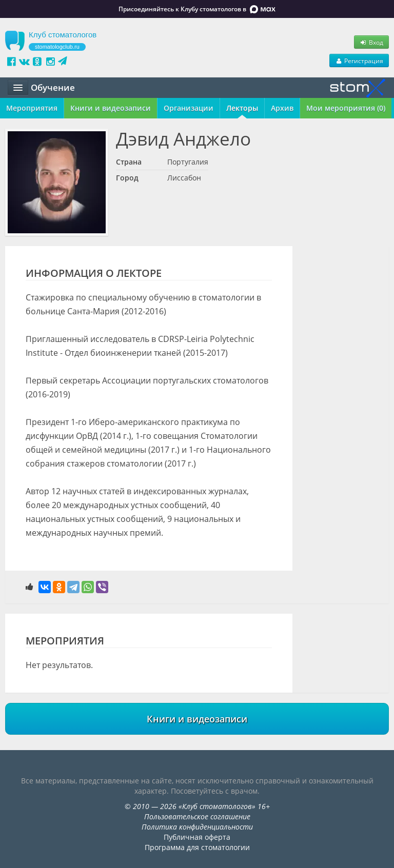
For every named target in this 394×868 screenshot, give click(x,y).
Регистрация (359, 60)
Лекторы (242, 108)
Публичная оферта (197, 837)
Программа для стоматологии (197, 847)
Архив (282, 108)
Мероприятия (32, 108)
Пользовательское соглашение (197, 816)
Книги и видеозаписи (111, 108)
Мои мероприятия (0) (346, 108)
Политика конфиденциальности (197, 827)
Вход (371, 42)
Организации (189, 108)
